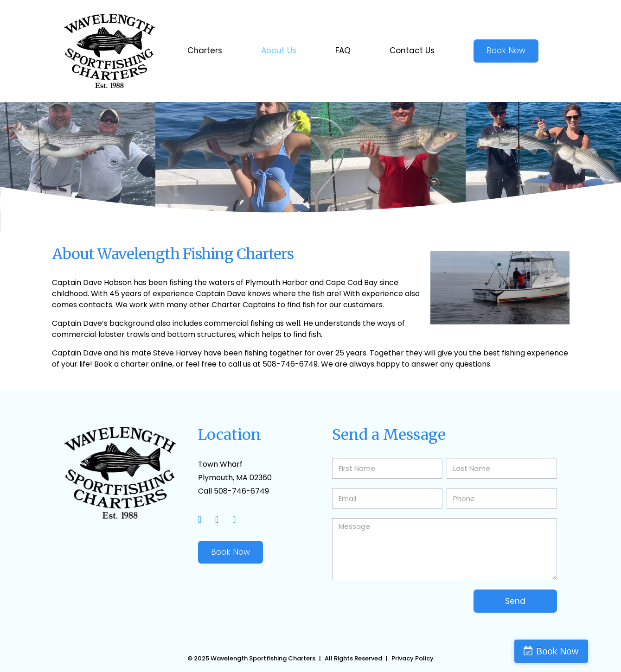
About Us (279, 51)
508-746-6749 (241, 491)
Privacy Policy (413, 658)
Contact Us (412, 51)
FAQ (343, 51)
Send (515, 601)
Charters (205, 51)
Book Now (230, 552)
